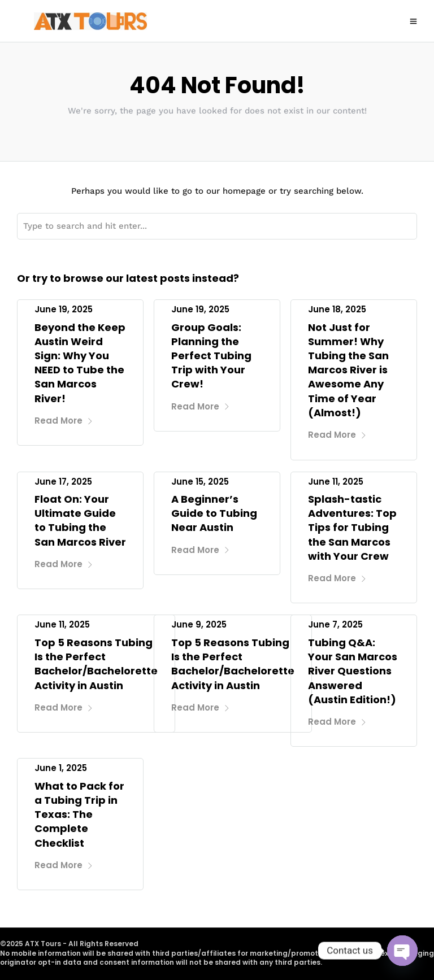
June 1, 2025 (61, 768)
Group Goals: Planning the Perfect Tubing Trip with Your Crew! (211, 356)
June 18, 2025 (337, 309)
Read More (64, 421)
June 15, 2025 (200, 482)
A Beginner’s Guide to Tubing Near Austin (214, 513)
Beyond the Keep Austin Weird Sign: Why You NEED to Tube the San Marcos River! (80, 363)
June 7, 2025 (335, 624)
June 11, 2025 (336, 482)
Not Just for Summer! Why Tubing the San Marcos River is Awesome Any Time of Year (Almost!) (348, 370)
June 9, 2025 (199, 624)
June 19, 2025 (64, 309)
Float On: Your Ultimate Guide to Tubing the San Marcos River (80, 521)
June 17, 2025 (63, 482)
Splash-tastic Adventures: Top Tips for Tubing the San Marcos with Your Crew (352, 528)
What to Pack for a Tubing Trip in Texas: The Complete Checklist (79, 815)
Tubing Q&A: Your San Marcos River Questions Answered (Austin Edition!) (353, 671)
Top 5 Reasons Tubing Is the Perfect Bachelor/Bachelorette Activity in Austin (96, 664)
